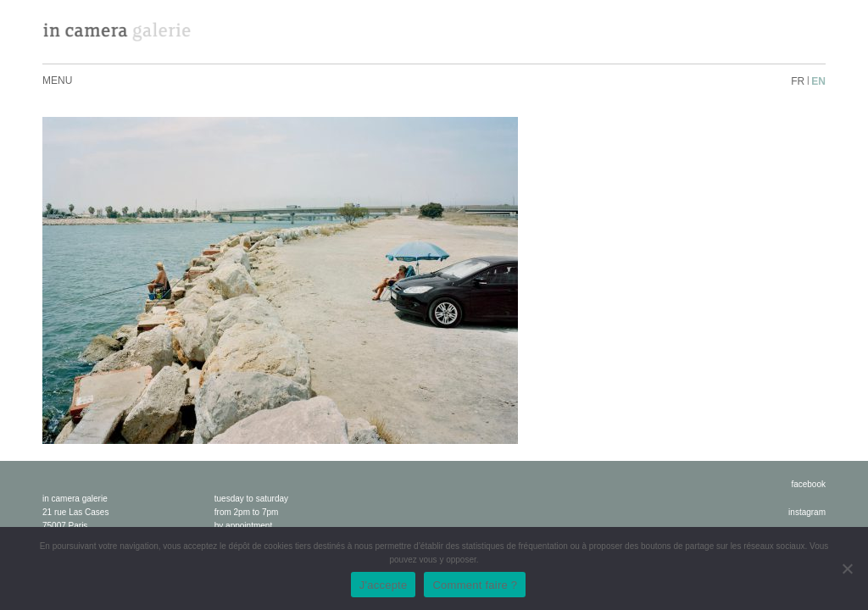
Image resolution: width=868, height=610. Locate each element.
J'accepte (384, 585)
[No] (847, 568)
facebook (808, 484)
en (818, 81)
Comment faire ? (475, 585)
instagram (807, 512)
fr (798, 81)
